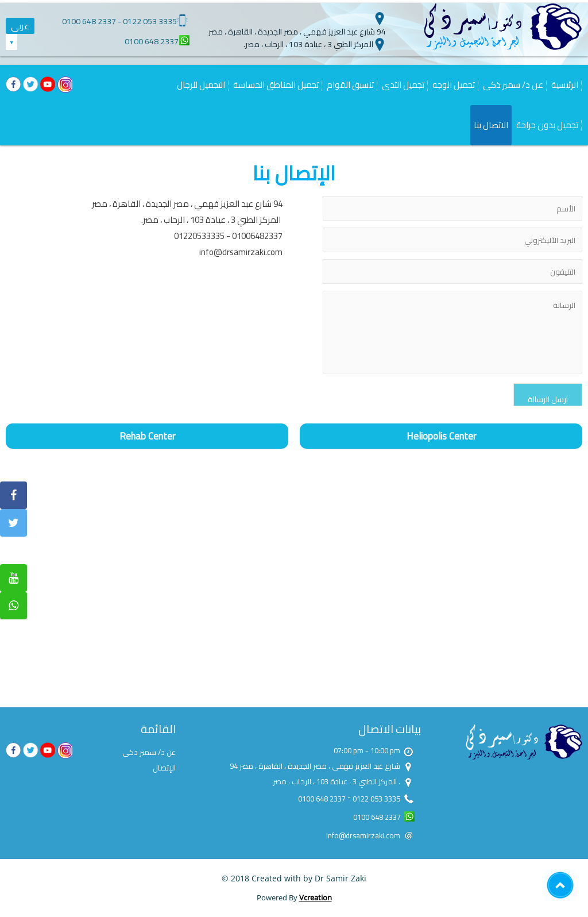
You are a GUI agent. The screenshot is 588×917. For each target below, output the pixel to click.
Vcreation (316, 897)
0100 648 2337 (89, 21)
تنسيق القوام (350, 85)
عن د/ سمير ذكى (513, 85)
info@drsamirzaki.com (241, 252)
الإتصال (164, 768)
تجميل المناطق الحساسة (276, 85)
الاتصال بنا (491, 125)
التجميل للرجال (201, 85)
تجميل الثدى (403, 85)
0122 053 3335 (150, 21)
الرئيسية (565, 85)
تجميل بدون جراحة (547, 125)
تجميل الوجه (454, 85)
